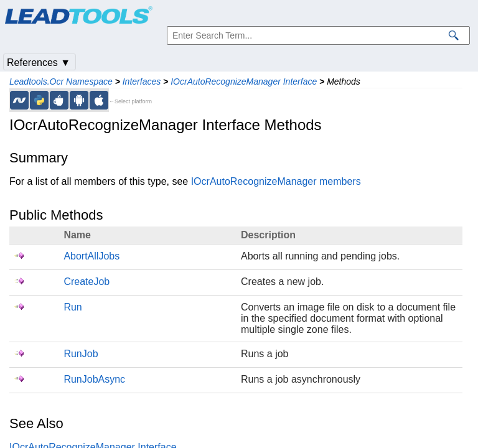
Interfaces (142, 82)
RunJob (81, 354)
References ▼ (39, 63)
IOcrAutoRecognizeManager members (276, 181)
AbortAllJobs (91, 256)
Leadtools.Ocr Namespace (61, 82)
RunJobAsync (94, 379)
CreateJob (87, 282)
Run (73, 307)
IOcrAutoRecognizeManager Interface (244, 82)
